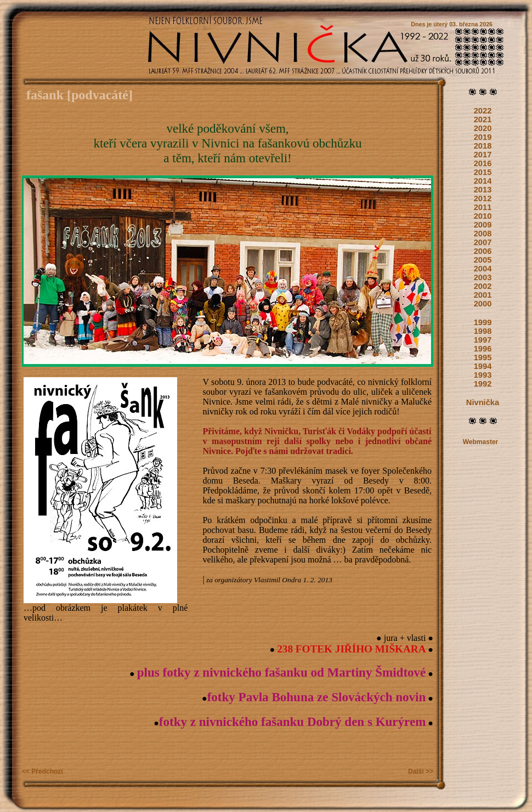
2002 (483, 286)
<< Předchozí (43, 771)
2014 (483, 181)
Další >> (421, 771)
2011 (483, 207)
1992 (483, 384)
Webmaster (480, 442)
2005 (483, 260)
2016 (483, 163)
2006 (483, 251)
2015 (483, 172)
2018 (483, 146)
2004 (483, 269)
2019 (483, 137)
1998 (483, 331)
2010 (483, 216)
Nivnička (483, 402)
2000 (483, 304)
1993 (483, 375)
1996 (483, 349)
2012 (483, 198)
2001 (483, 295)
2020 (483, 128)
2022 (483, 111)
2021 (483, 120)
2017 (483, 155)
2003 (483, 277)
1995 (483, 357)
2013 (483, 190)
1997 (483, 340)
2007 (483, 242)
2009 (483, 225)
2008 (483, 234)
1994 (483, 366)
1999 (483, 322)
